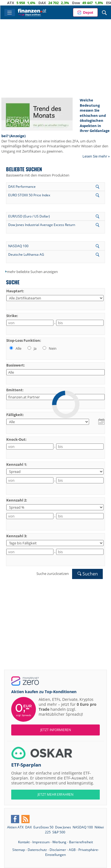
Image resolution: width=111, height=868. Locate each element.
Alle (15, 348)
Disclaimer (58, 850)
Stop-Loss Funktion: (24, 340)
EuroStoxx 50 (43, 827)
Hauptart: (15, 291)
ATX (14, 3)
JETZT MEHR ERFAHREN (55, 794)
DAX (45, 3)
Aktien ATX (15, 827)
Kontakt (24, 842)
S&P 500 (59, 832)
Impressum (41, 842)
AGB (72, 850)
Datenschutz (37, 850)
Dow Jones (63, 827)
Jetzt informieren (56, 730)
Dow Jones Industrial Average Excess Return (42, 225)
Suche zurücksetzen (53, 574)
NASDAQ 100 (18, 246)
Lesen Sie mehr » (96, 156)
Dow (79, 3)
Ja (32, 348)
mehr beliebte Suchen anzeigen (32, 272)
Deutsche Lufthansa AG (26, 254)
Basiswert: (16, 365)
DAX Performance (22, 187)
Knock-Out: (16, 439)
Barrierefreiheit (81, 842)
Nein (49, 348)
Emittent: (15, 390)
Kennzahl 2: (17, 500)
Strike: (12, 316)
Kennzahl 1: (17, 464)
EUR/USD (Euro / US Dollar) (29, 216)
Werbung (59, 842)
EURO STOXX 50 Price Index (29, 195)
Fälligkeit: (15, 415)
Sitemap (19, 850)
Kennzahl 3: (17, 536)
